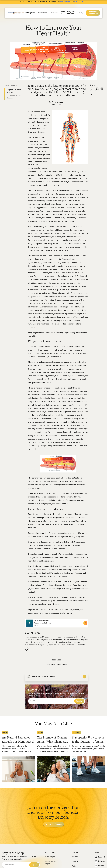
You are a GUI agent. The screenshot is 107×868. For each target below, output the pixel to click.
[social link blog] (92, 89)
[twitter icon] (92, 95)
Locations (75, 861)
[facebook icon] (97, 89)
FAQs (74, 866)
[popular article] (19, 756)
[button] (30, 13)
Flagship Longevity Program (51, 863)
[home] (16, 13)
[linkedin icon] (102, 89)
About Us (75, 857)
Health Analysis (50, 857)
